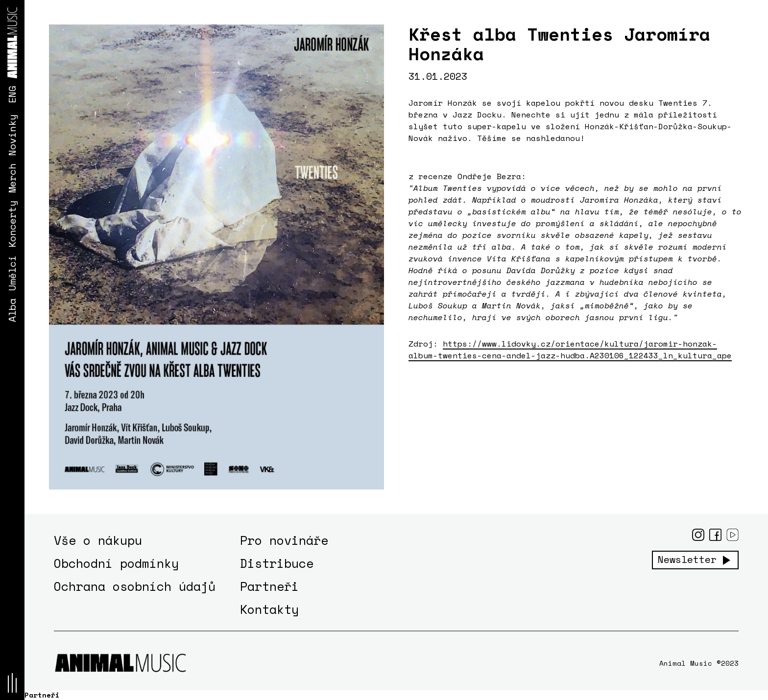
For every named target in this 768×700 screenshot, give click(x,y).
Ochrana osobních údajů (135, 586)
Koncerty (12, 224)
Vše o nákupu (98, 540)
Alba (12, 310)
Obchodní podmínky (116, 563)
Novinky (12, 135)
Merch (12, 178)
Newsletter (687, 560)
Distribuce (277, 563)
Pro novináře (284, 540)
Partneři (269, 586)
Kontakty (269, 609)
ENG (12, 94)
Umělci (12, 273)
